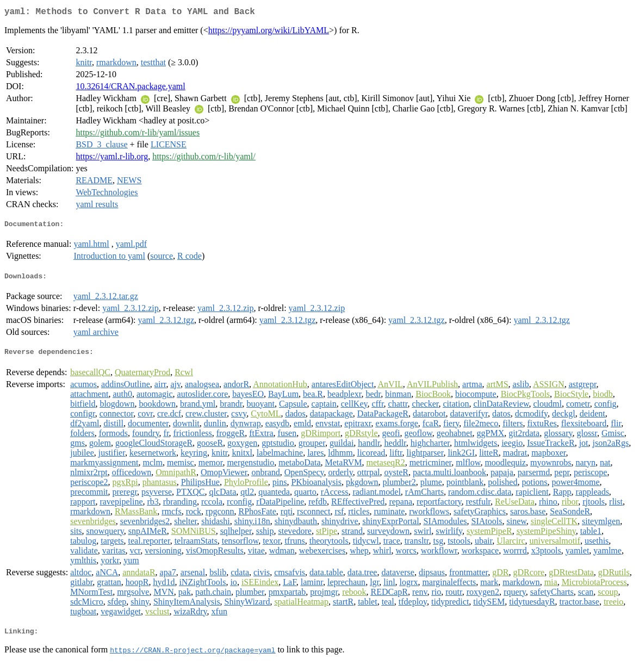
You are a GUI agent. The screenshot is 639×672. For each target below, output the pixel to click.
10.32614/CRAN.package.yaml (130, 88)
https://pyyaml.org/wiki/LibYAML (269, 32)
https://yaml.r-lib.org (112, 158)
